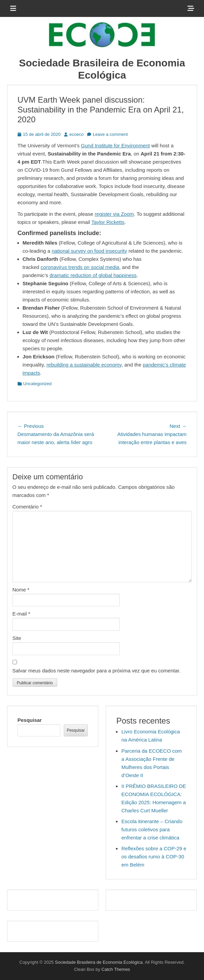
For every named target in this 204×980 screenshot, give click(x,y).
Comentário (27, 507)
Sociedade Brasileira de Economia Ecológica (99, 962)
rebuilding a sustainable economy (84, 365)
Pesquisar (30, 720)
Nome (21, 590)
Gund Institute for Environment (115, 145)
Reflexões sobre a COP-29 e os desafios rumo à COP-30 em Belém (154, 857)
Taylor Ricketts (108, 222)
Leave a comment (110, 134)
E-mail (22, 614)
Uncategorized (38, 384)
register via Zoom (114, 214)
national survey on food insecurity (89, 251)
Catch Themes (116, 969)
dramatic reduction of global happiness (93, 275)
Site (17, 638)
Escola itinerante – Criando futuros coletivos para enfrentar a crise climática (152, 829)
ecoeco (77, 134)
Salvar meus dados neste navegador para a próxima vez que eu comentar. (97, 671)
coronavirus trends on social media (80, 267)
